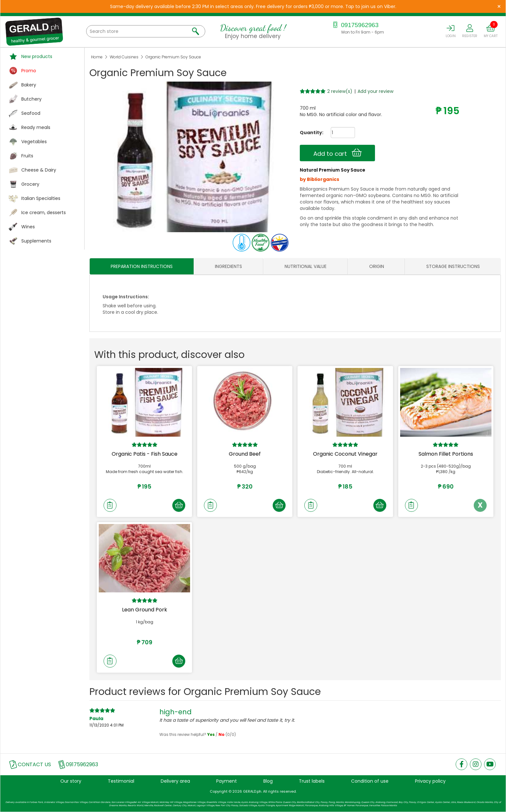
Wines (28, 227)
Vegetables (34, 142)
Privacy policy (430, 781)
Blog (268, 781)
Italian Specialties (41, 198)
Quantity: (309, 133)
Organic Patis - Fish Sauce (145, 454)
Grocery (30, 184)
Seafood (31, 113)
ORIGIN (377, 266)
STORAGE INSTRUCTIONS (453, 266)
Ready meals (36, 127)
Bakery (29, 85)
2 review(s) (340, 91)
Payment (227, 781)
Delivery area (175, 781)
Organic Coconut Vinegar (345, 454)
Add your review (375, 91)
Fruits (27, 156)
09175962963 (355, 25)
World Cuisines (124, 57)
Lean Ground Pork (145, 610)
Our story (71, 781)
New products (37, 56)
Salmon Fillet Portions (446, 454)
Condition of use (370, 781)
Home (97, 57)
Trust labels (312, 781)
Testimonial (121, 781)
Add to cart (338, 153)
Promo (29, 71)
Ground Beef (245, 454)
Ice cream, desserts (44, 213)
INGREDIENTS (228, 266)
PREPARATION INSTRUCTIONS (142, 266)
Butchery (31, 99)
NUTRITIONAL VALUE (306, 266)
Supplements (36, 241)
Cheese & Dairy (39, 170)
